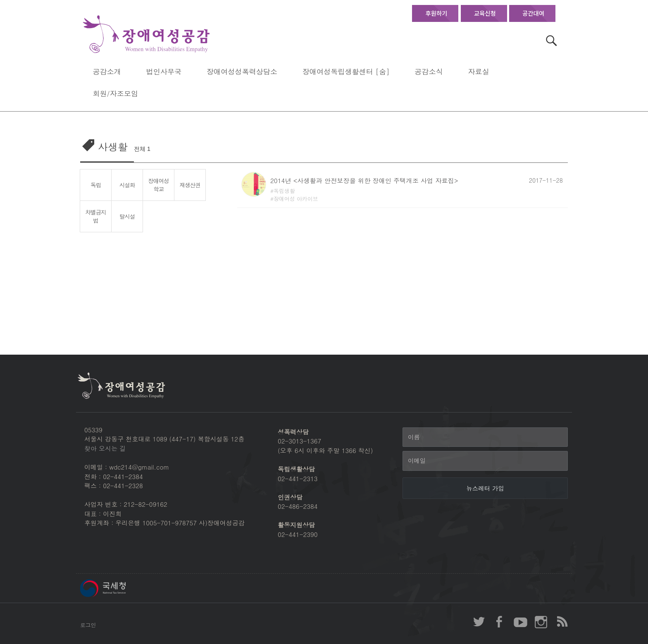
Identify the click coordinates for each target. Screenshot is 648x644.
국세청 (121, 588)
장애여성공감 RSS (562, 622)
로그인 (88, 625)
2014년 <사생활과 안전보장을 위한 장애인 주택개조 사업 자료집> (364, 180)
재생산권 (190, 185)
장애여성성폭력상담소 (242, 71)
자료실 (478, 71)
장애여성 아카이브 (296, 199)
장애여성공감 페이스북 (500, 622)
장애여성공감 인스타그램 (541, 622)
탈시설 (127, 216)
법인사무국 (164, 71)
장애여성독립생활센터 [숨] (346, 71)
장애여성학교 (159, 185)
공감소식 (429, 71)
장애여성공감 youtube (520, 622)
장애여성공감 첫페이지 (146, 35)
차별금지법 (96, 216)
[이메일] (485, 461)
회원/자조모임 (115, 93)
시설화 (127, 185)
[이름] (485, 437)
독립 (96, 185)
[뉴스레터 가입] (485, 488)
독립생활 (284, 191)
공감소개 (107, 71)
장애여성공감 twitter (479, 622)
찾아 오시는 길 (105, 448)
